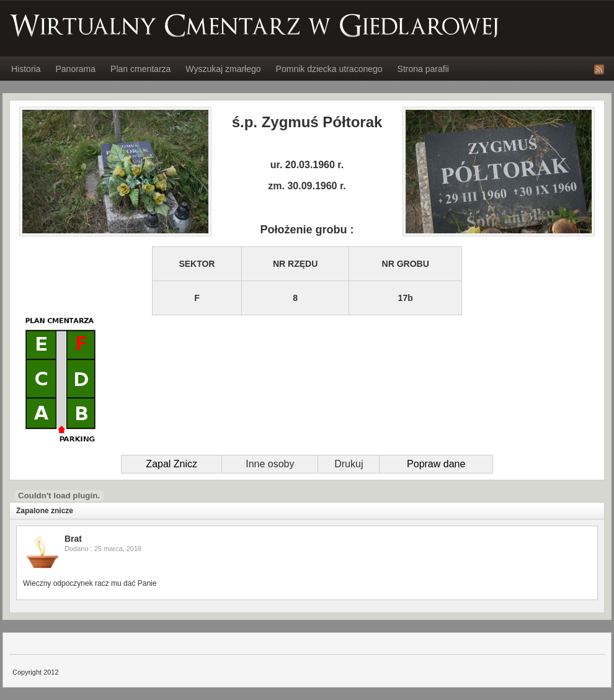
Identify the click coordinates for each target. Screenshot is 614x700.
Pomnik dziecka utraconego (329, 69)
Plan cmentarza (140, 69)
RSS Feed (599, 70)
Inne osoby (270, 464)
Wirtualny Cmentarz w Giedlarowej (255, 25)
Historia (26, 69)
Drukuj (349, 464)
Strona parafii (423, 69)
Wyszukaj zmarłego (223, 69)
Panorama (75, 69)
